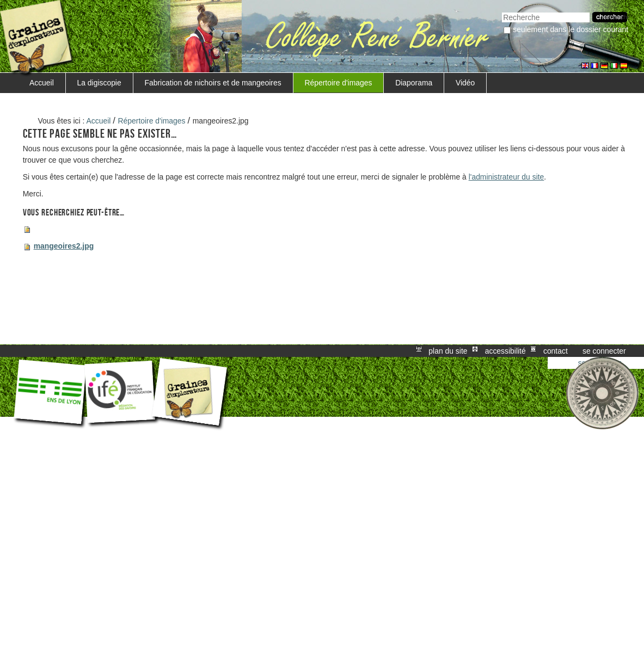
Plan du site (448, 351)
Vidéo (465, 83)
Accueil (42, 83)
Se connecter (604, 351)
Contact (556, 351)
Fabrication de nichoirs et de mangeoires (213, 83)
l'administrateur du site (507, 177)
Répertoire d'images (338, 83)
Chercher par (502, 11)
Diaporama (414, 83)
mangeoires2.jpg (64, 246)
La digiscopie (99, 83)
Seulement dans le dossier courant (571, 29)
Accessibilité (505, 351)
